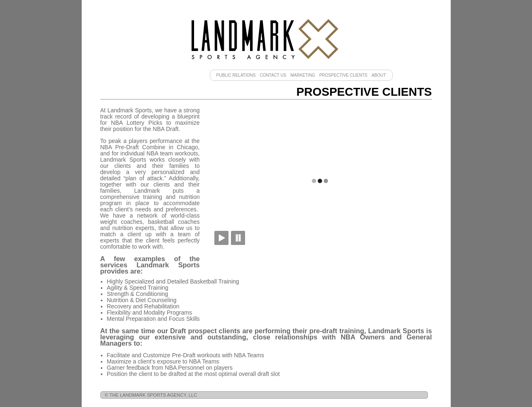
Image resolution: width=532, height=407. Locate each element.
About (379, 75)
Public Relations (236, 75)
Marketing (302, 75)
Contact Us (273, 75)
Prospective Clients (343, 75)
